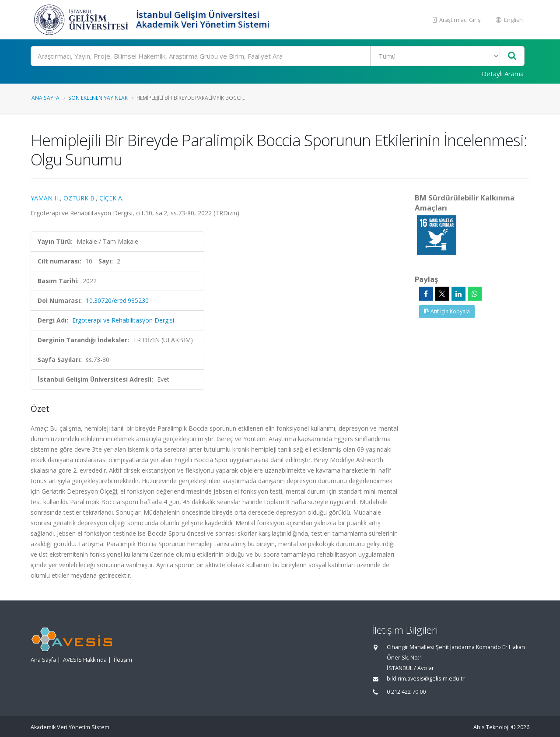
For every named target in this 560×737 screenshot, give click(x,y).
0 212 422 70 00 (406, 692)
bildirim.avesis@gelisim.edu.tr (426, 679)
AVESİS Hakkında (85, 660)
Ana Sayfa (45, 98)
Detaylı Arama (503, 74)
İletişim (123, 660)
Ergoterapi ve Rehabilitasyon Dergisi (123, 320)
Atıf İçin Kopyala (447, 311)
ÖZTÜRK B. (80, 198)
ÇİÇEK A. (111, 198)
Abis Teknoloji (492, 727)
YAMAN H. (45, 198)
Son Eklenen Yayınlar (98, 98)
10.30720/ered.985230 (117, 300)
